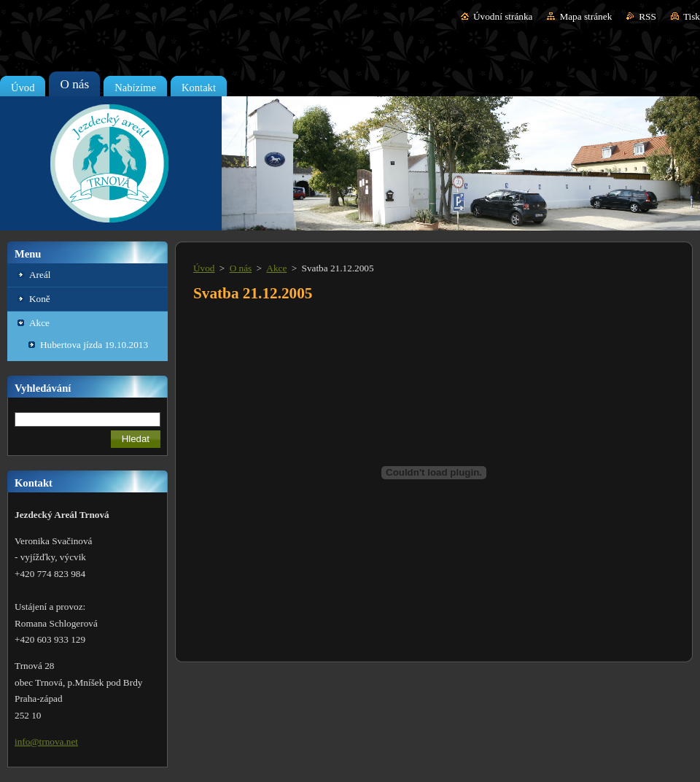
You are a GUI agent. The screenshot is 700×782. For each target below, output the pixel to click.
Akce (39, 323)
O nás (241, 268)
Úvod (204, 268)
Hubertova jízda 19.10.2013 (94, 345)
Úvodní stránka (503, 16)
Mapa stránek (586, 16)
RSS (647, 16)
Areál (40, 275)
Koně (40, 299)
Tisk (692, 16)
